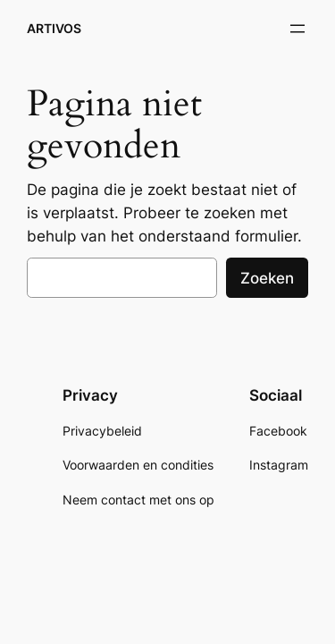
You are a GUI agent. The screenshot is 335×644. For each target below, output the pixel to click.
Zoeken (267, 278)
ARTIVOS (54, 28)
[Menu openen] (297, 29)
